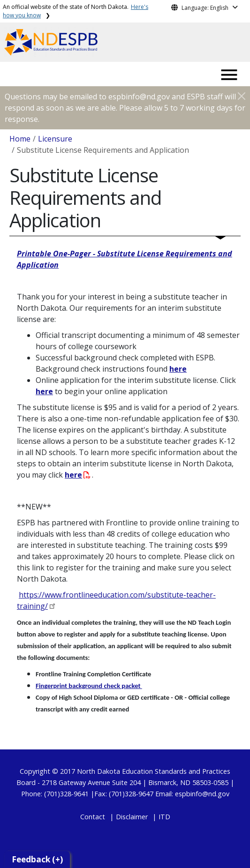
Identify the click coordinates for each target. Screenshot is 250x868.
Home (20, 139)
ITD (164, 817)
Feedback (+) (37, 859)
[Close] (242, 96)
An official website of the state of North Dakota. (76, 11)
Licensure (55, 139)
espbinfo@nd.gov (202, 794)
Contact (93, 817)
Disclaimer (132, 817)
